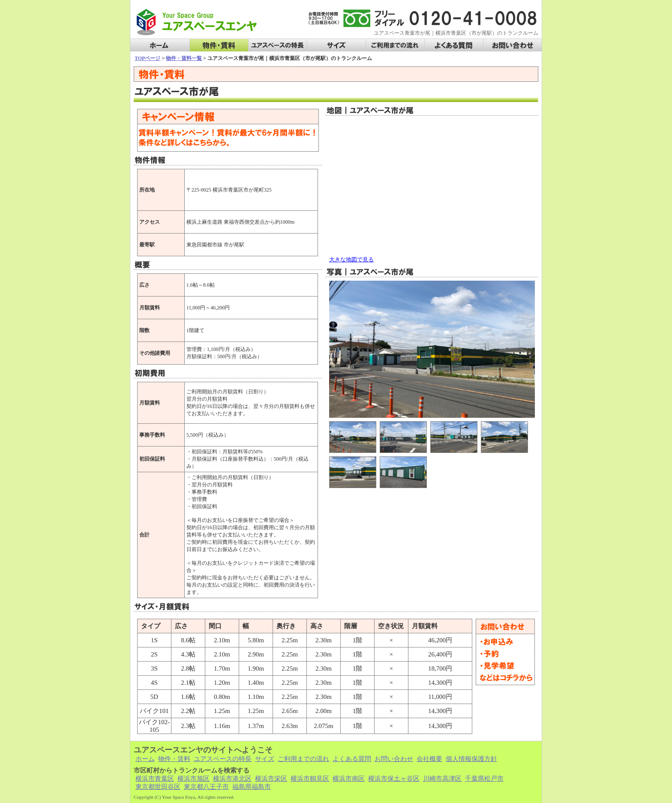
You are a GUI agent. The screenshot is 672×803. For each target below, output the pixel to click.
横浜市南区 (349, 779)
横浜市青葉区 (155, 779)
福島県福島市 (252, 787)
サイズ (336, 45)
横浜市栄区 (271, 779)
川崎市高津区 (442, 779)
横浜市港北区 (232, 779)
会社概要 (429, 759)
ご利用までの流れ (395, 45)
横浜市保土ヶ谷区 (394, 779)
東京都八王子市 (206, 787)
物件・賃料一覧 (184, 58)
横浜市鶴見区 (310, 779)
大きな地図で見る (351, 260)
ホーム (160, 45)
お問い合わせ (513, 45)
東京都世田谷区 (158, 787)
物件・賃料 (219, 45)
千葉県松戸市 (484, 779)
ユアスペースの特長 (278, 45)
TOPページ (147, 58)
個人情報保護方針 (471, 759)
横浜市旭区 (193, 779)
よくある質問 (454, 45)
